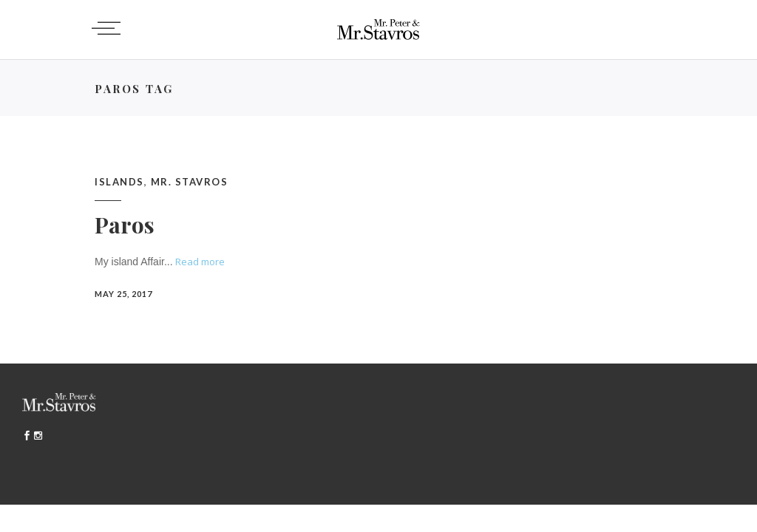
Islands (119, 182)
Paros (125, 225)
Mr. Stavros (190, 182)
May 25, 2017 (123, 294)
